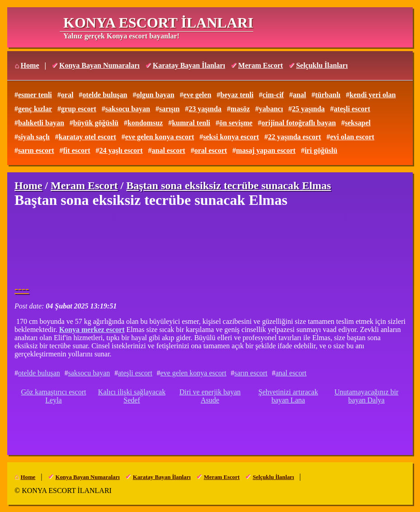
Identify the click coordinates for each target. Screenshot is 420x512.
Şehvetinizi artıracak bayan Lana (288, 396)
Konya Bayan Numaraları (99, 65)
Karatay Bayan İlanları (189, 65)
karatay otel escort (87, 137)
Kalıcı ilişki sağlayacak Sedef (132, 396)
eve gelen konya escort (160, 137)
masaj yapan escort (266, 150)
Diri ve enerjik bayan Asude (210, 396)
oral (67, 95)
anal (300, 95)
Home (30, 65)
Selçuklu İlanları (322, 65)
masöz (240, 109)
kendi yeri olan (373, 95)
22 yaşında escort (295, 137)
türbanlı (328, 95)
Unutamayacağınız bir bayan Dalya (367, 396)
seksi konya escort (231, 137)
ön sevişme (236, 123)
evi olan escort (352, 137)
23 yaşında (205, 109)
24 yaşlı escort (121, 150)
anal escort (168, 150)
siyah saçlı (34, 137)
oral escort (211, 150)
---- (22, 289)
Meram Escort (261, 65)
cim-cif (273, 95)
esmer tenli (35, 95)
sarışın (169, 109)
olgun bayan (155, 95)
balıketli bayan (41, 123)
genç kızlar (35, 109)
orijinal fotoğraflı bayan (298, 123)
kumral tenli (191, 123)
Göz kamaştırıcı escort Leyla (54, 396)
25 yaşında (308, 109)
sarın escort (36, 150)
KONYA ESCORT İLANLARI (158, 23)
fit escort (77, 150)
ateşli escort (352, 109)
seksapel (358, 123)
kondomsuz (145, 123)
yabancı (271, 109)
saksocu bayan (128, 109)
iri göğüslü (321, 150)
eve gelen (198, 95)
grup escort (79, 109)
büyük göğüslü (96, 123)
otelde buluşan (105, 95)
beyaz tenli (237, 95)
